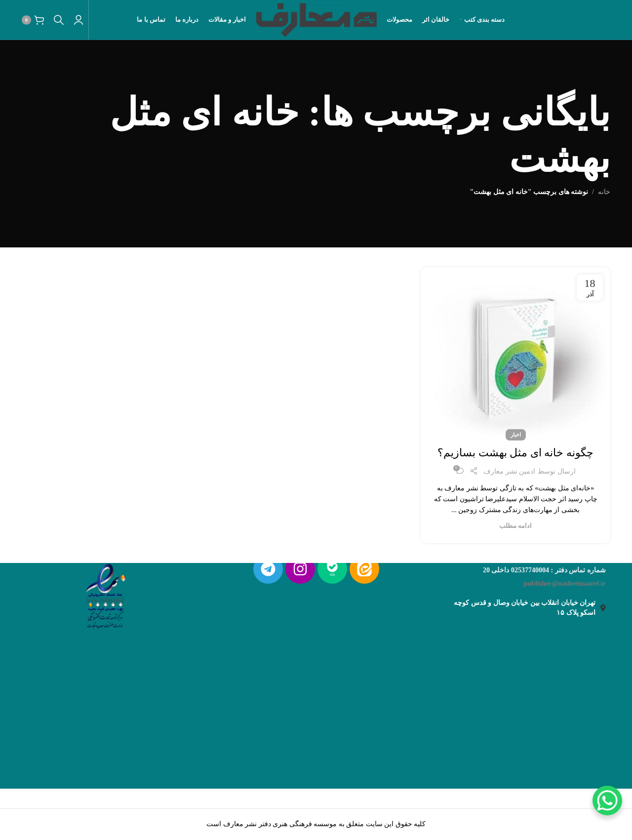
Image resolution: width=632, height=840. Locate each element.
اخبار (516, 435)
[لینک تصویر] (105, 594)
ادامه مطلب (515, 526)
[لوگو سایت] (316, 19)
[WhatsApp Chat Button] (607, 800)
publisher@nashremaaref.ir (565, 583)
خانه (604, 192)
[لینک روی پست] (515, 351)
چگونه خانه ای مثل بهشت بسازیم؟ (515, 453)
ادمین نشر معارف (509, 471)
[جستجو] (59, 20)
